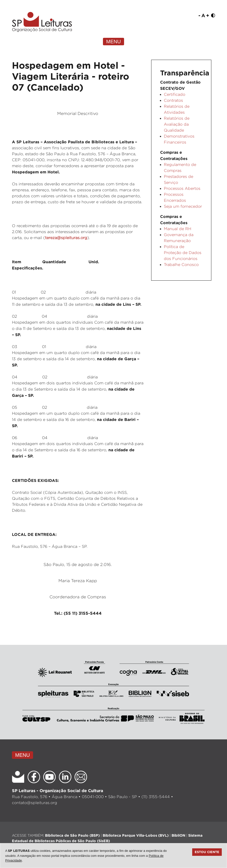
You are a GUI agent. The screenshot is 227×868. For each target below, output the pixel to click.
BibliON (178, 835)
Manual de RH (178, 229)
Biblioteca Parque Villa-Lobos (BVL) (136, 835)
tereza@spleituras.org (66, 238)
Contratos (173, 100)
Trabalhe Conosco (181, 265)
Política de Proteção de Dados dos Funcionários (183, 253)
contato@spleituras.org (35, 803)
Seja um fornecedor (183, 206)
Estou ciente (207, 852)
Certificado (175, 94)
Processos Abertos (182, 188)
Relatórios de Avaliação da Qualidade (177, 124)
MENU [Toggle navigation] (113, 42)
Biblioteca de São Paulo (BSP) (72, 835)
